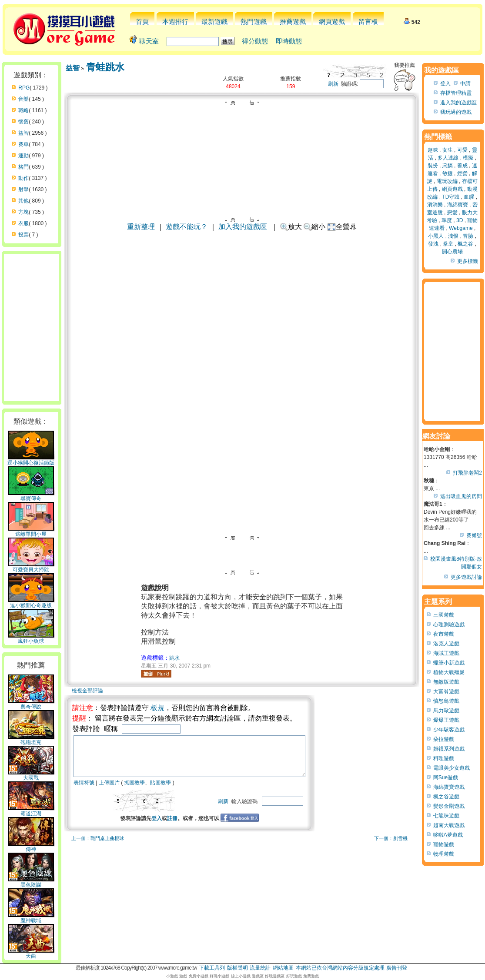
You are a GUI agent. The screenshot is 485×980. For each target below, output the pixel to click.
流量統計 (260, 968)
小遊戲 (172, 976)
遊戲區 (258, 976)
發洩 (433, 244)
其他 (23, 201)
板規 (157, 708)
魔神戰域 (31, 918)
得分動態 (255, 41)
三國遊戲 (444, 615)
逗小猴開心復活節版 (31, 460)
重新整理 (141, 227)
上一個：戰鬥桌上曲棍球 (98, 846)
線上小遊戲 (241, 976)
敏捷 (448, 173)
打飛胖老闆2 (467, 473)
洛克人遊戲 (446, 644)
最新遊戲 (214, 22)
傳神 (31, 847)
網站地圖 (283, 968)
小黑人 (436, 236)
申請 (465, 83)
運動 (23, 156)
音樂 (23, 99)
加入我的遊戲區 (243, 227)
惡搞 (448, 166)
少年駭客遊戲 (449, 730)
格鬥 (23, 167)
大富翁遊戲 (446, 691)
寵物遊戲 (444, 844)
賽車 (23, 144)
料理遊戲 (444, 758)
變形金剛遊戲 (449, 806)
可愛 (462, 150)
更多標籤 (468, 261)
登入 (171, 826)
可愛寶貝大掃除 (31, 567)
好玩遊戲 (294, 976)
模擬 (468, 158)
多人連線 (448, 158)
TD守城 (451, 197)
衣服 (23, 223)
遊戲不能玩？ (187, 227)
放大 (291, 227)
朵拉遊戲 (444, 739)
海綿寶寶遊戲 (449, 787)
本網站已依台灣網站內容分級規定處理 (340, 968)
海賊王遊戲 (446, 653)
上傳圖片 (109, 791)
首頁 (142, 22)
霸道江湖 (31, 811)
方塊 (23, 212)
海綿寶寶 (458, 205)
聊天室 (149, 41)
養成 (462, 166)
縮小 (314, 227)
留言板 (368, 22)
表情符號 (84, 791)
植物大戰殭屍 (449, 672)
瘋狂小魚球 (31, 638)
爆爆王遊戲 (446, 720)
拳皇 (448, 244)
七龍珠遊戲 (446, 816)
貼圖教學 (161, 791)
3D (460, 220)
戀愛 (452, 213)
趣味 (433, 150)
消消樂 (435, 205)
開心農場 (452, 252)
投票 (23, 235)
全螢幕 (342, 227)
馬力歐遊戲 (446, 711)
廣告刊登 (397, 968)
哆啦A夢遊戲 (448, 835)
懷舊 (23, 122)
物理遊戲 (444, 854)
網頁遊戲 (332, 22)
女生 (448, 150)
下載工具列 (212, 968)
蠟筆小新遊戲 (449, 663)
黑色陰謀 (31, 882)
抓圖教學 (134, 791)
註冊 (186, 826)
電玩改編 (447, 181)
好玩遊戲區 (275, 976)
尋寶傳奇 (31, 496)
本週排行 (175, 22)
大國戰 (31, 775)
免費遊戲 (311, 976)
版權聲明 (237, 968)
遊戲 (183, 976)
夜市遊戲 (444, 634)
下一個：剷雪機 (391, 846)
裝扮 (433, 166)
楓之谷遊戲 (446, 797)
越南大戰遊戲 (449, 825)
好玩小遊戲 (219, 976)
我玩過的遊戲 (456, 112)
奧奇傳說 (31, 704)
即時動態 (289, 41)
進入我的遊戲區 (458, 103)
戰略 (23, 110)
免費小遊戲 (199, 976)
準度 (447, 220)
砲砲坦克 (31, 740)
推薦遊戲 (293, 22)
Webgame (461, 228)
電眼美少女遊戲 (452, 768)
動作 (23, 178)
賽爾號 (474, 535)
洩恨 (453, 236)
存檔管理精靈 (456, 93)
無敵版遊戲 (446, 682)
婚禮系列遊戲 (449, 749)
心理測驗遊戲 (449, 625)
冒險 (468, 236)
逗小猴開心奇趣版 (31, 603)
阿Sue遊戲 (446, 777)
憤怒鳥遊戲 (446, 701)
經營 (462, 173)
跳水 (174, 658)
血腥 (469, 197)
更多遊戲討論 (466, 577)
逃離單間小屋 (31, 532)
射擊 (23, 189)
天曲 (31, 953)
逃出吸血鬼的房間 (461, 496)
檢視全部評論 (87, 691)
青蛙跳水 (105, 67)
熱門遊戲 (254, 22)
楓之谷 (465, 244)
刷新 (333, 84)
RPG (24, 88)
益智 (23, 133)
